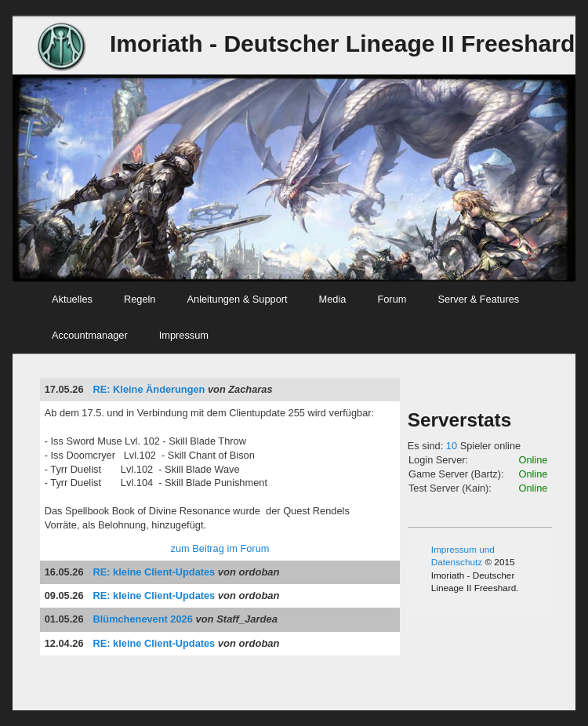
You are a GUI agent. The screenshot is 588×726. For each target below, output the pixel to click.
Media (333, 299)
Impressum (184, 335)
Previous (20, 188)
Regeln (140, 299)
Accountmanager (90, 335)
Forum (392, 299)
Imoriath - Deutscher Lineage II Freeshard (342, 44)
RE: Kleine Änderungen (149, 389)
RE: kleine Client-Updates (154, 572)
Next (568, 188)
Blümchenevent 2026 (143, 619)
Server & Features (478, 299)
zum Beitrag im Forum (220, 548)
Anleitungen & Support (238, 299)
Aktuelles (72, 299)
